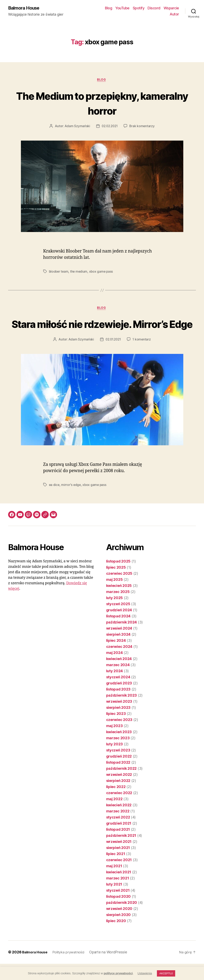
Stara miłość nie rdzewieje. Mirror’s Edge (102, 332)
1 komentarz (143, 356)
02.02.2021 (110, 127)
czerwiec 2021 (119, 876)
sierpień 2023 (118, 724)
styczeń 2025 (118, 620)
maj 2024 (114, 669)
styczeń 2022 (118, 834)
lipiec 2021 (116, 870)
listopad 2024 (118, 633)
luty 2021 (114, 901)
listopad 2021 (118, 846)
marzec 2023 (118, 754)
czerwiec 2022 (119, 809)
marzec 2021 (118, 895)
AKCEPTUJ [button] (166, 973)
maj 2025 (114, 596)
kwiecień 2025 (119, 602)
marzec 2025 (118, 608)
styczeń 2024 (118, 693)
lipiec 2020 (116, 937)
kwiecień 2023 (119, 748)
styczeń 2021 (118, 907)
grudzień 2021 (119, 840)
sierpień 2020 (119, 931)
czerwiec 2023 (119, 736)
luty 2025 (115, 614)
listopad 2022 (118, 779)
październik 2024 (122, 639)
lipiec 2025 (116, 584)
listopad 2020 (119, 913)
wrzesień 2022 (119, 791)
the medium (80, 272)
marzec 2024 (118, 681)
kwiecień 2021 (119, 888)
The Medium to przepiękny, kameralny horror (102, 103)
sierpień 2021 (118, 864)
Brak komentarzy (143, 127)
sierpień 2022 (118, 797)
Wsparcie (171, 8)
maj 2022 (114, 815)
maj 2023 (114, 742)
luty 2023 (115, 760)
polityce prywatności (118, 973)
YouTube (122, 8)
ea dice (54, 501)
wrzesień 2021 (119, 858)
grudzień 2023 (119, 700)
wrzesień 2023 (119, 718)
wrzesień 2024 (119, 645)
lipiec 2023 (116, 730)
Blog (108, 8)
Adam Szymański (76, 127)
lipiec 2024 (116, 657)
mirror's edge (72, 501)
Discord (154, 8)
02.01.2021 (113, 356)
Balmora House (25, 8)
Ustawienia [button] (145, 973)
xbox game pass (103, 272)
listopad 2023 (118, 706)
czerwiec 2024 (119, 663)
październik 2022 (121, 785)
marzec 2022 (118, 828)
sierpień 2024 (118, 651)
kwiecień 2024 (119, 675)
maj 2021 (114, 882)
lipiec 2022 (116, 803)
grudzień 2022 (119, 773)
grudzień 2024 (119, 626)
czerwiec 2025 (119, 590)
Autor (174, 14)
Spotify (139, 8)
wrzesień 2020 (119, 925)
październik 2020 (122, 919)
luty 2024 (115, 687)
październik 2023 (122, 712)
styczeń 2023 (118, 767)
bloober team (59, 272)
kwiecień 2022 (119, 821)
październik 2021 (121, 852)
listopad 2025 (118, 578)
